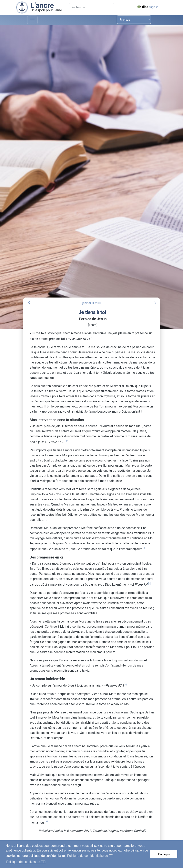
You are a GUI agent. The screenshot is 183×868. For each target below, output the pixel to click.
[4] (149, 584)
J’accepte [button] (164, 854)
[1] (92, 338)
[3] (145, 548)
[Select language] (134, 20)
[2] (67, 441)
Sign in (154, 7)
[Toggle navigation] (32, 20)
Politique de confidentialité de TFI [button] (90, 856)
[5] (126, 684)
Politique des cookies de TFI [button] (26, 862)
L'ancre (42, 5)
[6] (47, 822)
